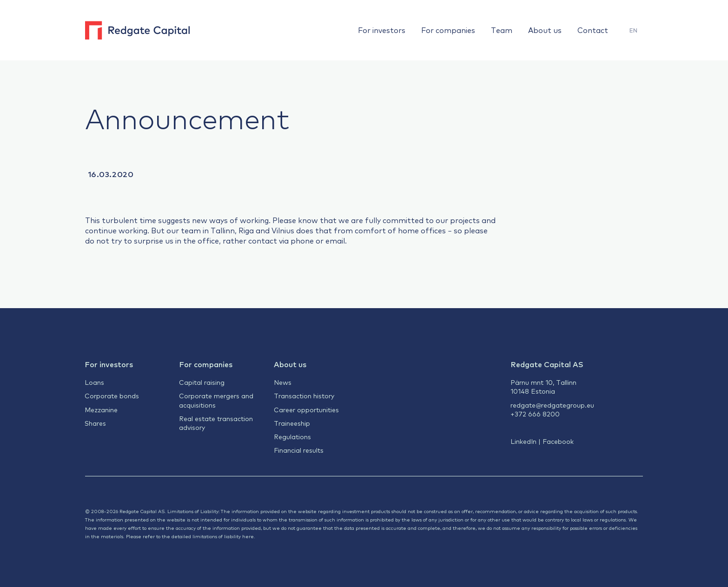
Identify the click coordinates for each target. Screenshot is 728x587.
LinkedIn (523, 441)
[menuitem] (633, 30)
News (283, 382)
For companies (448, 30)
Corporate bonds (112, 396)
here (248, 536)
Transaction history (304, 396)
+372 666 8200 (535, 414)
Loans (94, 382)
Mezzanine (101, 409)
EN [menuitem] (633, 30)
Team (502, 30)
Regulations (292, 436)
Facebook (558, 441)
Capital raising (202, 382)
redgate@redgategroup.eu (552, 405)
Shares (95, 423)
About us (545, 30)
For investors (382, 30)
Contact (593, 30)
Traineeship (292, 423)
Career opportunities (306, 409)
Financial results (299, 450)
